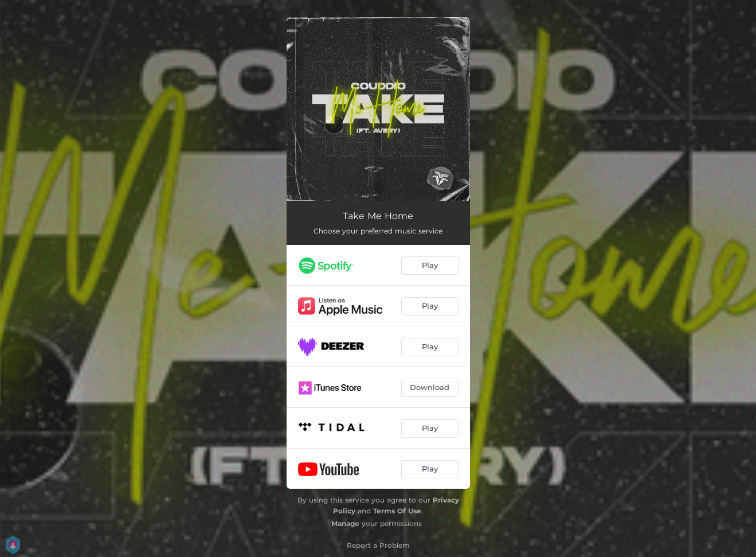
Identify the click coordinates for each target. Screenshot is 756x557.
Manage (345, 523)
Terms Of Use (397, 511)
